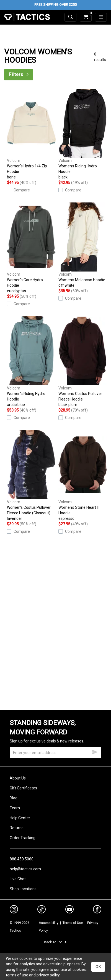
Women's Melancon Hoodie (83, 245)
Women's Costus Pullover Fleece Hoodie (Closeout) (31, 476)
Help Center (20, 818)
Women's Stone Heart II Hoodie (83, 476)
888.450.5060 (22, 859)
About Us (18, 778)
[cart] (86, 17)
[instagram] (14, 910)
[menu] (101, 17)
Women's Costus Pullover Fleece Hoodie (83, 362)
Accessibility (49, 923)
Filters (19, 74)
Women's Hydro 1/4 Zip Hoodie (31, 134)
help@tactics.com (25, 869)
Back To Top (56, 942)
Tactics (27, 17)
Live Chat (18, 879)
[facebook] (97, 910)
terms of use (17, 975)
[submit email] (95, 751)
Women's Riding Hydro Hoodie (83, 134)
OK (98, 967)
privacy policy (48, 975)
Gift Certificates (23, 788)
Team (15, 808)
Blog (14, 798)
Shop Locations (23, 889)
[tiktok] (42, 910)
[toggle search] (70, 17)
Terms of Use (73, 923)
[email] (56, 753)
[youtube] (69, 910)
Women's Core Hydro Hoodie (31, 248)
